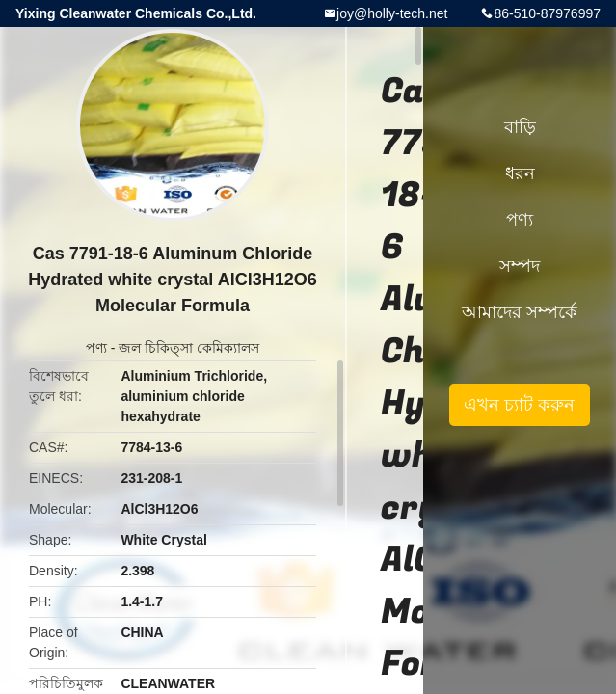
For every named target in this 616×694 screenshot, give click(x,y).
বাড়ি (520, 127)
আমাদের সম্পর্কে (520, 312)
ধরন (520, 173)
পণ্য (96, 348)
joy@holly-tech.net (392, 13)
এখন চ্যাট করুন (519, 405)
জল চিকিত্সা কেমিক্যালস (189, 348)
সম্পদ (520, 266)
